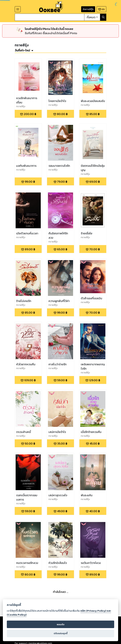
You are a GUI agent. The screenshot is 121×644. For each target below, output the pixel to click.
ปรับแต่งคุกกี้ (61, 633)
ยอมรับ (61, 624)
